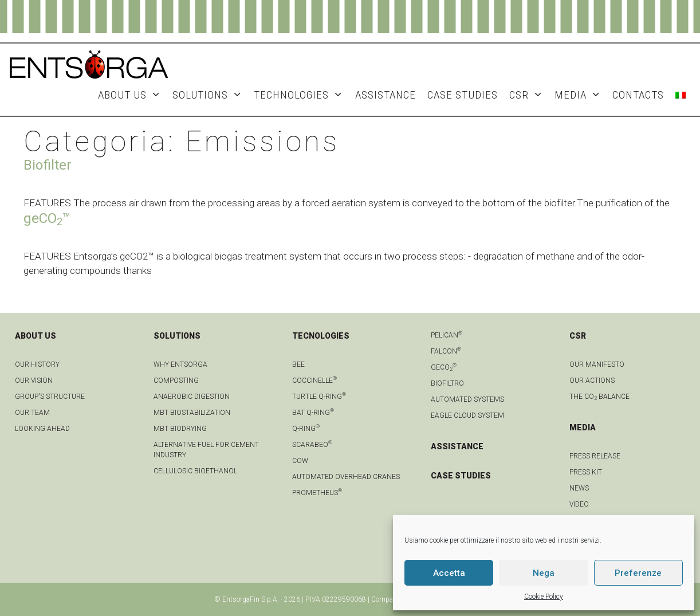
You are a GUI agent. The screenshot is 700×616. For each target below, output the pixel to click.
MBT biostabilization (192, 413)
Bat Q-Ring (313, 413)
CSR (529, 95)
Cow (300, 461)
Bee (298, 364)
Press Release (595, 456)
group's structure (50, 397)
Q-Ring (306, 429)
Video (579, 504)
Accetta (449, 573)
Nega (544, 573)
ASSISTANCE (386, 95)
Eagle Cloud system (467, 415)
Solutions (210, 95)
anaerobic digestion (192, 397)
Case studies (463, 95)
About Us (132, 95)
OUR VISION (34, 380)
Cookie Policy (544, 597)
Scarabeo (312, 445)
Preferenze (638, 573)
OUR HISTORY (37, 364)
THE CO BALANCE (599, 397)
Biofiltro (447, 383)
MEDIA (581, 95)
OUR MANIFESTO (597, 364)
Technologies (301, 95)
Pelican (447, 335)
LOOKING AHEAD (42, 429)
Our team (32, 413)
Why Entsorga (180, 364)
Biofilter (48, 165)
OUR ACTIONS (592, 380)
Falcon (446, 351)
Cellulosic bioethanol (195, 471)
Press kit (586, 472)
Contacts (638, 95)
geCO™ (47, 218)
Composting (176, 380)
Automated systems (467, 399)
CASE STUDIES (461, 476)
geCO (444, 367)
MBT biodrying (180, 429)
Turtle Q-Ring (319, 397)
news (579, 488)
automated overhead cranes (346, 477)
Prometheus (317, 493)
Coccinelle (314, 380)
